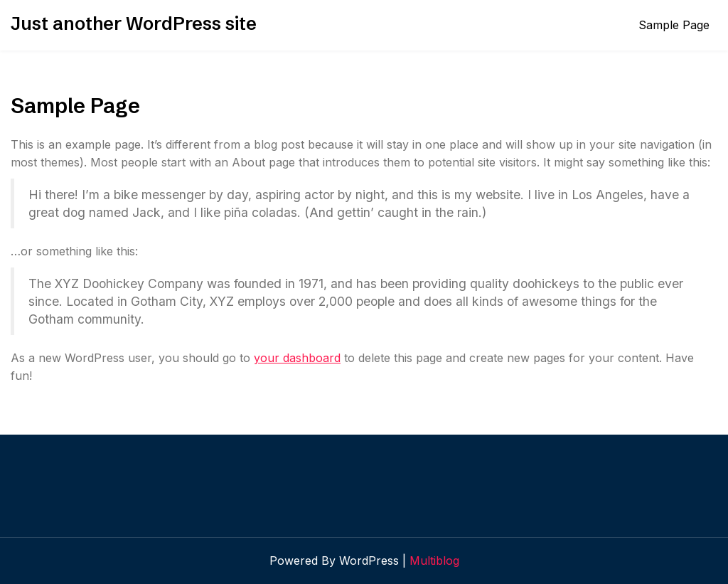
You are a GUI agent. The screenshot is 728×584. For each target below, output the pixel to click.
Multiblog (434, 561)
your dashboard (297, 358)
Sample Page (674, 25)
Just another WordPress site (134, 23)
